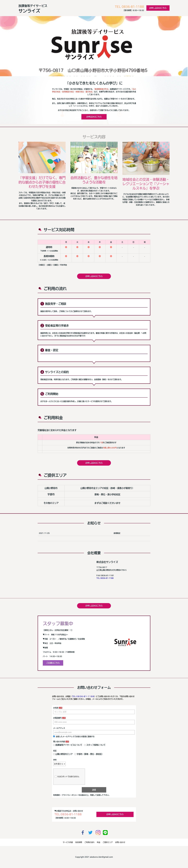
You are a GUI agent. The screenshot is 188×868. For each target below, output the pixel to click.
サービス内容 (68, 842)
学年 (55, 760)
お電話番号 (57, 718)
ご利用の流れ (89, 842)
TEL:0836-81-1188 (68, 814)
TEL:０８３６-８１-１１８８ (83, 696)
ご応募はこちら (53, 663)
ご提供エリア (108, 842)
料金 (99, 842)
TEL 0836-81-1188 (129, 7)
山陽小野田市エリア (63, 754)
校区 (55, 751)
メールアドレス (59, 728)
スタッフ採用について (95, 745)
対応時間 (79, 842)
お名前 (56, 708)
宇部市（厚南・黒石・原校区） (89, 754)
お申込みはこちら (94, 117)
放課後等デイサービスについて (68, 745)
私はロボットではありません (67, 777)
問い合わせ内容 (59, 742)
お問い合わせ (120, 842)
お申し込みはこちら (158, 8)
